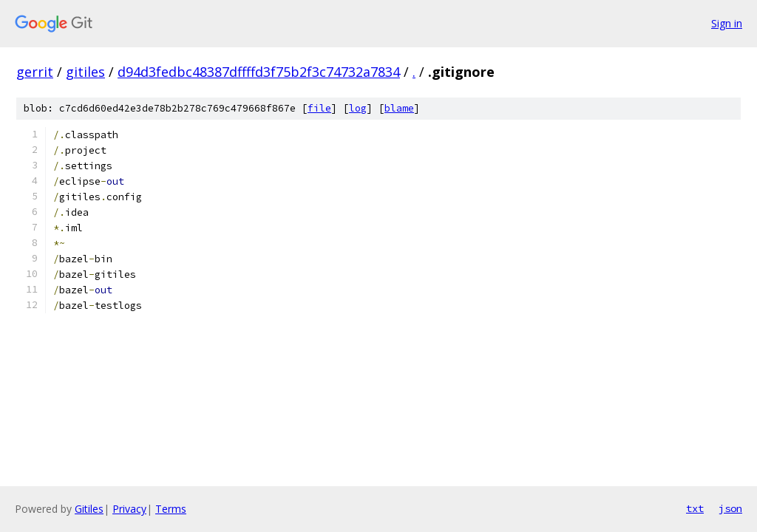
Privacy (129, 509)
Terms (171, 509)
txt (695, 508)
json (730, 508)
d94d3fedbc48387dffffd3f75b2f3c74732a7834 (259, 72)
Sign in (727, 23)
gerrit (35, 72)
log (358, 108)
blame (399, 108)
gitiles (85, 72)
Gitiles (89, 509)
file (319, 108)
